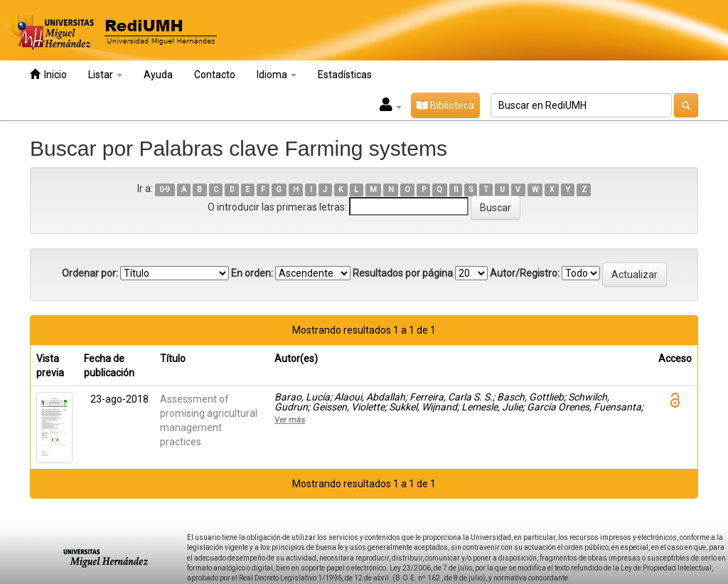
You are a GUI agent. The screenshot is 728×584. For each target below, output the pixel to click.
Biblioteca (445, 105)
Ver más (290, 420)
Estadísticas (345, 75)
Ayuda (158, 75)
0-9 (165, 190)
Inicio (48, 74)
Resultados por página (403, 273)
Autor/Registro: (525, 273)
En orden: (252, 273)
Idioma (277, 75)
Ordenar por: (90, 273)
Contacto (215, 75)
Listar (105, 75)
